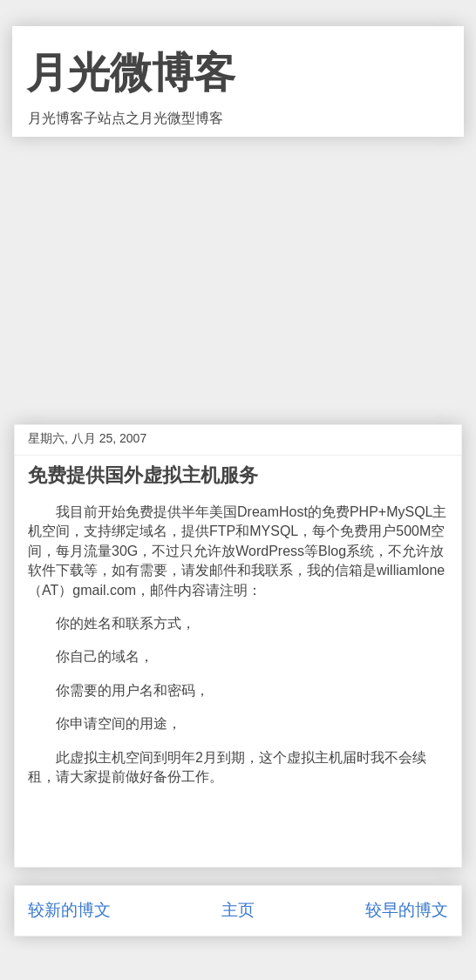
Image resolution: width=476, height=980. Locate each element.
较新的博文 (69, 910)
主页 (238, 910)
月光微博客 (131, 73)
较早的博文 (407, 910)
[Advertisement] (238, 267)
